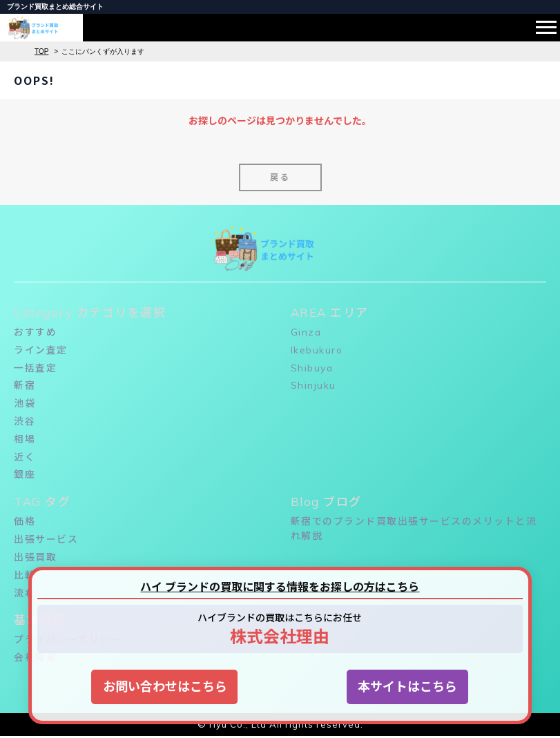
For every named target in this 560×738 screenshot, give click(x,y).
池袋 (25, 404)
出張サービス (46, 541)
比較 (25, 576)
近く (25, 458)
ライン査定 (41, 350)
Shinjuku (313, 386)
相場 (25, 440)
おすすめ (35, 332)
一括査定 (35, 368)
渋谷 (25, 422)
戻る (280, 177)
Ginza (307, 332)
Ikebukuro (317, 350)
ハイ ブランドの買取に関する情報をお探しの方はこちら (280, 587)
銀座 (25, 476)
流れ (25, 594)
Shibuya (312, 368)
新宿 (25, 386)
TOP (41, 51)
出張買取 (35, 559)
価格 (25, 523)
